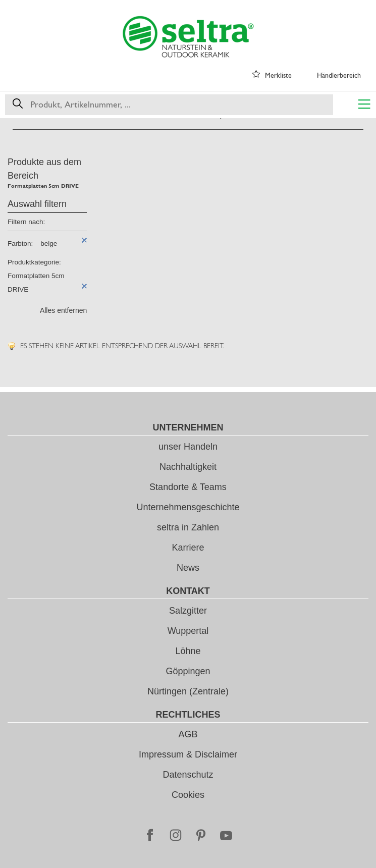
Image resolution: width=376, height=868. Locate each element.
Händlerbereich (339, 75)
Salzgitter (188, 611)
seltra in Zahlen (188, 527)
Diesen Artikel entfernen (84, 240)
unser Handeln (188, 447)
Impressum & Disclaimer (188, 754)
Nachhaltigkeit (188, 467)
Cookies (188, 795)
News (188, 568)
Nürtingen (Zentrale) (188, 691)
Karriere (188, 548)
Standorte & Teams (188, 487)
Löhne (188, 651)
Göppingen (188, 671)
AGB (188, 734)
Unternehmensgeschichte (188, 507)
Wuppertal (188, 631)
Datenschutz (188, 775)
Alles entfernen (63, 310)
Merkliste (278, 75)
